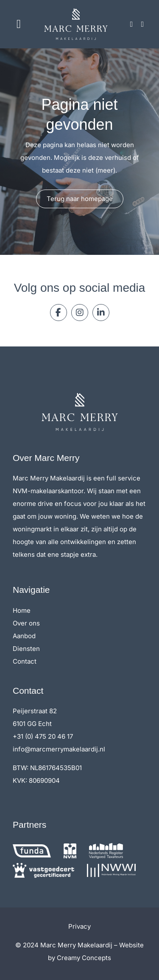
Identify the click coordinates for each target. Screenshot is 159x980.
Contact (25, 661)
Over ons (26, 623)
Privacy (79, 926)
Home (22, 610)
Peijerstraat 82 (35, 711)
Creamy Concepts (84, 958)
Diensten (26, 649)
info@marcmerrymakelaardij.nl (59, 749)
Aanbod (24, 636)
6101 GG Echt (32, 724)
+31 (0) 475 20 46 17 (43, 736)
